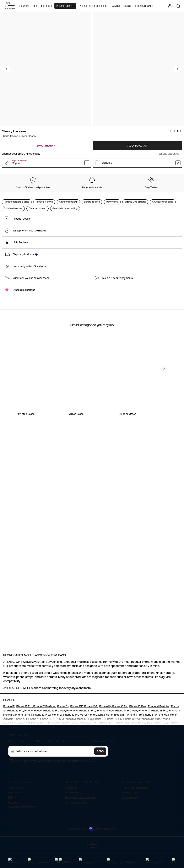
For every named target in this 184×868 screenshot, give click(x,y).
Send (100, 772)
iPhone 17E (77, 727)
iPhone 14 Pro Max (126, 731)
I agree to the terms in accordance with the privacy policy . (55, 782)
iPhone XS (161, 736)
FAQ (11, 818)
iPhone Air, (63, 727)
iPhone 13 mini (23, 736)
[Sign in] (170, 6)
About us (71, 809)
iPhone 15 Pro (15, 731)
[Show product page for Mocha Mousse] (38, 197)
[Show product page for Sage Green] (88, 197)
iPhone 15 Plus (33, 731)
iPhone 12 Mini (95, 736)
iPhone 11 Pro (134, 736)
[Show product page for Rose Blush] (63, 197)
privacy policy (88, 782)
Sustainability (74, 813)
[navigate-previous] (169, 521)
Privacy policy (131, 813)
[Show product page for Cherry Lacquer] (13, 196)
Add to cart (138, 146)
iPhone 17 (9, 727)
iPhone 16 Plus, (138, 727)
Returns (13, 823)
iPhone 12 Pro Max (74, 736)
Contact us (15, 813)
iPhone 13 (144, 731)
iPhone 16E (91, 727)
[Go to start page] (10, 6)
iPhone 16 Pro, (120, 727)
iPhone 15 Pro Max (54, 731)
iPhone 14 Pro (87, 731)
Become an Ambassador (81, 818)
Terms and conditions (136, 809)
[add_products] (69, 441)
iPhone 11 (148, 736)
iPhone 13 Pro (159, 731)
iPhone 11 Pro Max (115, 736)
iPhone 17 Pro (24, 727)
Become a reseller (76, 823)
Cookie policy (130, 818)
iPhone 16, (105, 727)
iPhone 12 (56, 736)
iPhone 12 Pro (41, 736)
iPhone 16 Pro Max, (159, 727)
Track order (16, 809)
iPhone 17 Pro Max (44, 727)
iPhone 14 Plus (105, 731)
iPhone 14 (72, 731)
